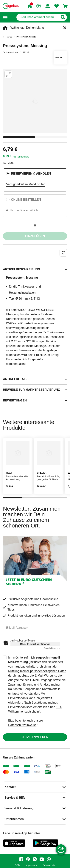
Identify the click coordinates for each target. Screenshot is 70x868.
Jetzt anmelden (35, 737)
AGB (17, 865)
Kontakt (10, 787)
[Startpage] (11, 6)
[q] (37, 17)
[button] (5, 17)
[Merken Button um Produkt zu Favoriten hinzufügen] (63, 253)
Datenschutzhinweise (22, 725)
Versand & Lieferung (19, 808)
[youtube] (42, 859)
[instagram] (35, 859)
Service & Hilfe (15, 798)
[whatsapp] (49, 859)
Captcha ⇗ (52, 648)
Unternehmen (14, 819)
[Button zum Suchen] (63, 17)
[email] (35, 628)
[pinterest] (28, 859)
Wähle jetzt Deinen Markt (27, 28)
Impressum (31, 865)
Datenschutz (49, 865)
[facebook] (21, 859)
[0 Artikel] (35, 226)
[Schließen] (65, 28)
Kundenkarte (23, 157)
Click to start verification (35, 644)
